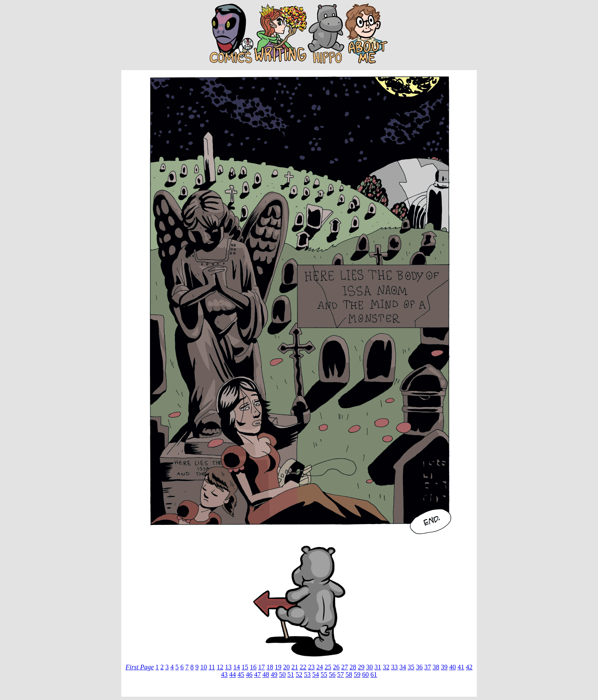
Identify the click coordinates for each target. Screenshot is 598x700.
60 (365, 674)
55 (324, 674)
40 (453, 667)
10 (203, 667)
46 (249, 674)
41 (461, 667)
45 (241, 674)
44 (233, 674)
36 (419, 667)
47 (257, 674)
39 (444, 667)
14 (237, 667)
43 (224, 674)
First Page (140, 667)
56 (332, 674)
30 (370, 667)
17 (262, 667)
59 (357, 674)
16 (253, 667)
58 (349, 674)
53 (307, 674)
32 (386, 667)
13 (228, 667)
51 (291, 674)
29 (361, 667)
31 (378, 667)
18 (270, 667)
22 (303, 667)
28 (353, 667)
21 (295, 667)
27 (345, 667)
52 (299, 674)
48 (266, 674)
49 (274, 674)
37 (428, 667)
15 (245, 667)
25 (328, 667)
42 (469, 667)
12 (220, 667)
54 (316, 674)
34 (403, 667)
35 (411, 667)
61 (374, 674)
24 (320, 667)
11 (212, 667)
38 (436, 667)
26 (336, 667)
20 (287, 667)
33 (395, 667)
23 (311, 667)
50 (282, 674)
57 (341, 674)
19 (278, 667)
